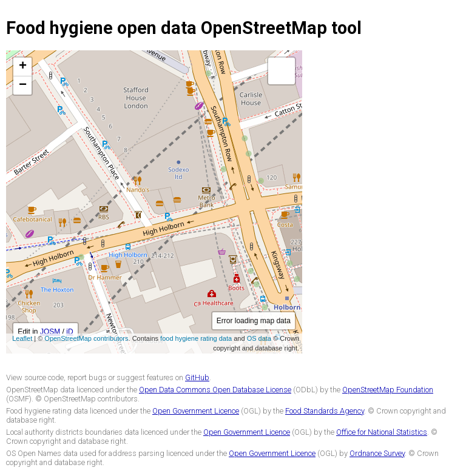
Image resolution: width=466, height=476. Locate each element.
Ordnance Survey (377, 453)
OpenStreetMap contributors (86, 338)
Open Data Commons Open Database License (215, 390)
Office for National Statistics (382, 432)
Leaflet (22, 338)
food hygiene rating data (196, 338)
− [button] (23, 85)
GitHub (197, 377)
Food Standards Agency (325, 411)
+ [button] (23, 67)
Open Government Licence (196, 411)
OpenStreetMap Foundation (388, 390)
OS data (259, 338)
